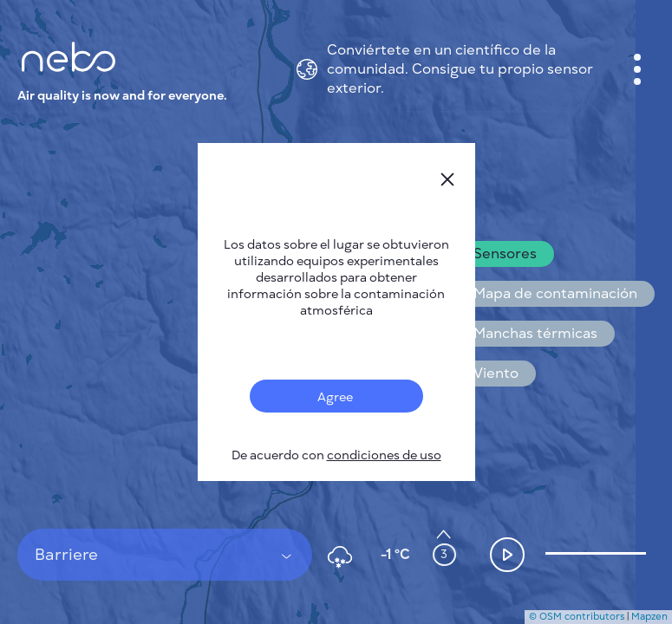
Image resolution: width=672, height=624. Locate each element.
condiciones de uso (384, 455)
